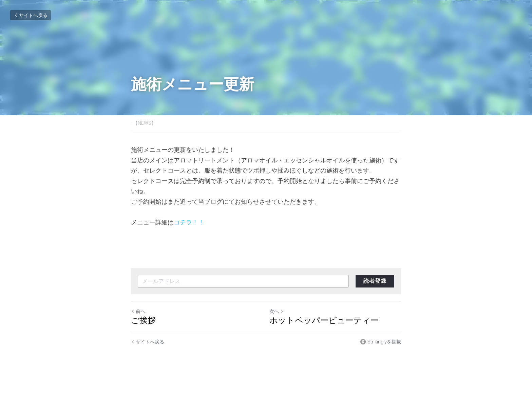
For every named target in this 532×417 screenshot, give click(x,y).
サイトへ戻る (31, 15)
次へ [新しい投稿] (277, 311)
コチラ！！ (189, 222)
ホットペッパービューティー (324, 320)
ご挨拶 (143, 320)
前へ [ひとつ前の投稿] (138, 311)
